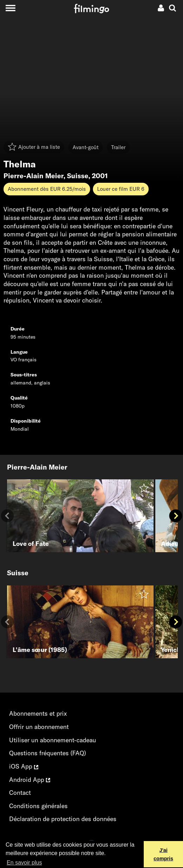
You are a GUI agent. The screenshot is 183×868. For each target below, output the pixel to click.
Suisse (78, 176)
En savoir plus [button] (24, 863)
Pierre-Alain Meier (33, 176)
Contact (20, 793)
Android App (30, 780)
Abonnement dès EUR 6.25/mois (47, 189)
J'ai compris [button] (163, 854)
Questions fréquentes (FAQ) (48, 753)
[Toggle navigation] (10, 8)
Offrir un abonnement (39, 727)
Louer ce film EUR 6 (121, 189)
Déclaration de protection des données (63, 819)
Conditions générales (38, 806)
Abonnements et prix (38, 713)
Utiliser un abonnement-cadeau (53, 740)
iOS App (24, 766)
